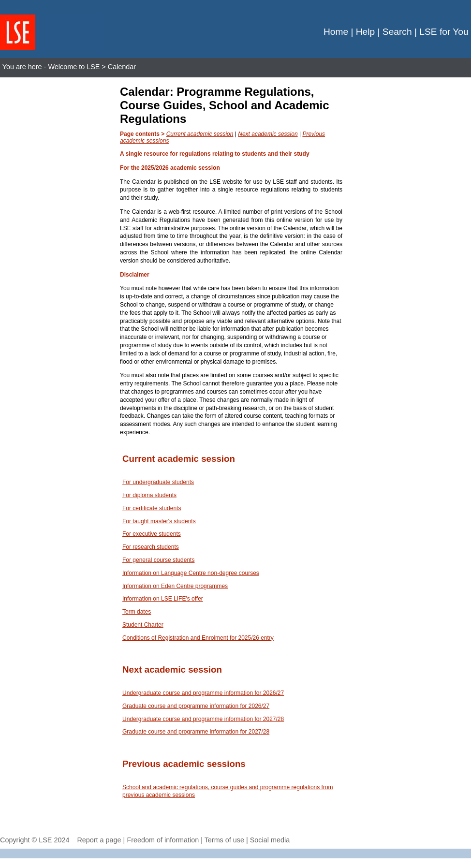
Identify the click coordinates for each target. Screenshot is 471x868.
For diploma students (149, 495)
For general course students (158, 560)
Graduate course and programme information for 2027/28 (196, 732)
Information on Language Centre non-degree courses (191, 573)
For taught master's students (159, 521)
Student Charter (143, 625)
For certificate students (152, 508)
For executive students (152, 534)
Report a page (99, 840)
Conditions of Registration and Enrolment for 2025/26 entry (198, 638)
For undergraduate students (158, 482)
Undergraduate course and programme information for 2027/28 (203, 719)
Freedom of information (163, 840)
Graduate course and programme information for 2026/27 (196, 706)
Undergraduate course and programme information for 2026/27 (203, 693)
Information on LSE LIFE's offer (163, 599)
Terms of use (224, 840)
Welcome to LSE (74, 67)
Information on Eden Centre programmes (175, 586)
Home (336, 32)
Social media (270, 840)
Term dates (137, 612)
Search (397, 32)
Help (365, 32)
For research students (151, 547)
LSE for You (444, 32)
